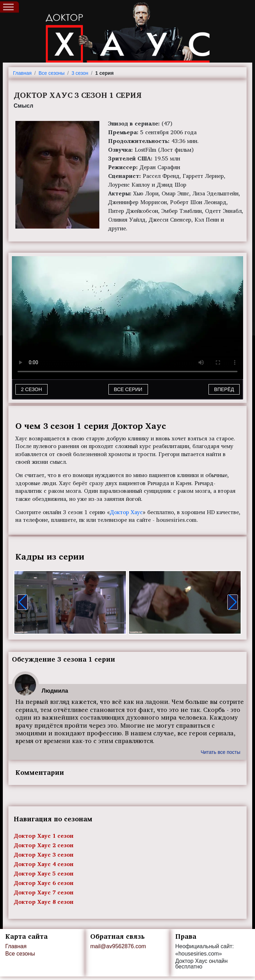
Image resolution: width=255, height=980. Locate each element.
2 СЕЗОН (31, 389)
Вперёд (224, 389)
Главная (22, 73)
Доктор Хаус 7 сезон (44, 892)
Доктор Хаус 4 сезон (44, 864)
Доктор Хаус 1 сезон (44, 836)
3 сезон (80, 73)
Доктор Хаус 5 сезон (44, 873)
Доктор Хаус (126, 512)
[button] (22, 602)
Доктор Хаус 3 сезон (44, 855)
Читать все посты (221, 752)
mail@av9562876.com (118, 946)
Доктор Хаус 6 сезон (44, 883)
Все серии (128, 389)
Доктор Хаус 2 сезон (44, 845)
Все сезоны (51, 73)
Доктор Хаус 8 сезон (44, 902)
